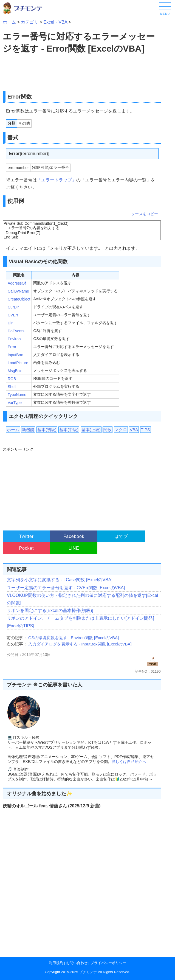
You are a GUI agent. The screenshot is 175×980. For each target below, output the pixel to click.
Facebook (74, 536)
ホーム (9, 22)
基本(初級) (47, 430)
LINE (74, 548)
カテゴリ (30, 22)
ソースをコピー (145, 214)
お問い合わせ (77, 963)
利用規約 (56, 963)
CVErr (13, 315)
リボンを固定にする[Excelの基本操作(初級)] (50, 610)
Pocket (27, 548)
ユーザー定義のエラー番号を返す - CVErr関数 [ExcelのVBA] (66, 588)
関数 (108, 430)
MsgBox (15, 371)
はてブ (121, 536)
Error (12, 347)
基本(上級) (91, 430)
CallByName (18, 291)
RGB (12, 379)
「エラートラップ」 (57, 180)
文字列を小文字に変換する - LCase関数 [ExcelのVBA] (60, 580)
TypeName (17, 395)
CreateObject (19, 299)
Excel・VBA (55, 22)
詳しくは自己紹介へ (129, 762)
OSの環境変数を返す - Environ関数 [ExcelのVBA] (74, 638)
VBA (134, 430)
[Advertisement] (50, 73)
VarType (15, 403)
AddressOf (17, 283)
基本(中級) (69, 430)
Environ (14, 339)
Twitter (26, 536)
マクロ (121, 430)
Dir (10, 323)
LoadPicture (18, 363)
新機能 (28, 430)
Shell (12, 387)
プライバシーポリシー (108, 963)
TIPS (146, 430)
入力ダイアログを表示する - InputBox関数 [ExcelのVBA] (80, 644)
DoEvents (16, 331)
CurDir (13, 307)
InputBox (15, 355)
